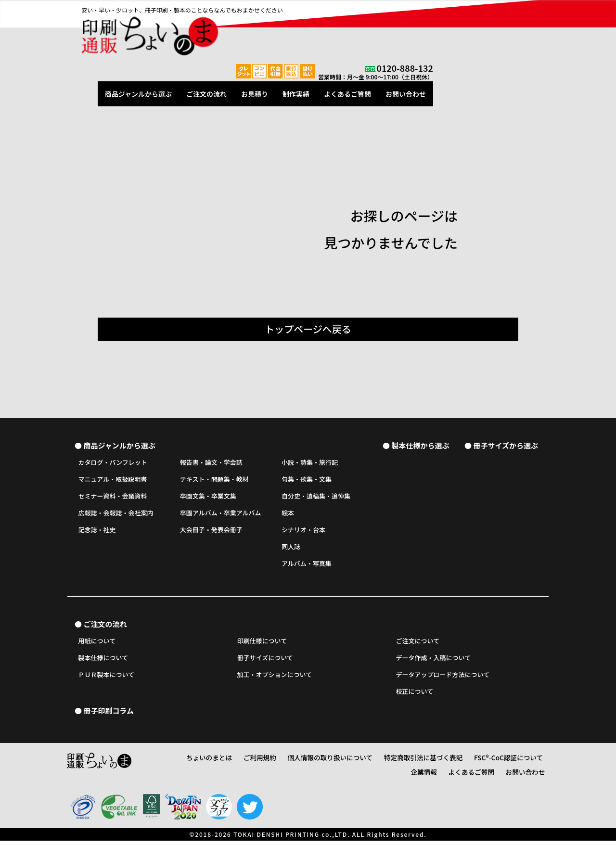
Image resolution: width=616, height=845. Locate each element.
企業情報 (532, 764)
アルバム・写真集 (307, 566)
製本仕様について (103, 662)
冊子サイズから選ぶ (506, 447)
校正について (415, 696)
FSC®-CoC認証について (479, 764)
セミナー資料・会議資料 (113, 498)
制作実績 (411, 30)
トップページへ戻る (308, 329)
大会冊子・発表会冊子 (211, 532)
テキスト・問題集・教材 (214, 481)
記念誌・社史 (97, 532)
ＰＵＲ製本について (107, 679)
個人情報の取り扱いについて (321, 764)
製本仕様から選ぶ (420, 447)
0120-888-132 (520, 8)
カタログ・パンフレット (113, 465)
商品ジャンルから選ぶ (254, 30)
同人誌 (291, 549)
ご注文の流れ (322, 30)
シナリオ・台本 (303, 532)
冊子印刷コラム (109, 716)
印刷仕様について (262, 646)
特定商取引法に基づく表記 (404, 764)
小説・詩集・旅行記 (310, 465)
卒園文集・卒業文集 (208, 498)
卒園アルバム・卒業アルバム (221, 515)
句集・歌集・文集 (307, 481)
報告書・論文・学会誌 (211, 465)
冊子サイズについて (265, 662)
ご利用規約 (258, 764)
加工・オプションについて (275, 679)
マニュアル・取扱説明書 (113, 481)
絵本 (288, 515)
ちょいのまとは (213, 764)
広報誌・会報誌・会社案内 (116, 515)
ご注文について (418, 646)
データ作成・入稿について (434, 662)
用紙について (97, 646)
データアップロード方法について (443, 679)
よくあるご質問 (463, 30)
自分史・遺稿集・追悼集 (316, 498)
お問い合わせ (521, 30)
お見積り (370, 30)
